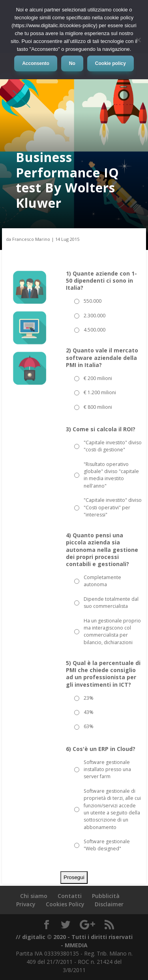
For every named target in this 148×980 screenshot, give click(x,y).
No (72, 63)
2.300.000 (95, 316)
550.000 (93, 301)
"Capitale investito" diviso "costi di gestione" (113, 446)
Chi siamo (34, 896)
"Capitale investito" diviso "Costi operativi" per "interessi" (113, 507)
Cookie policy (111, 63)
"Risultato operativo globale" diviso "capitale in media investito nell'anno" (111, 475)
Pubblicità (106, 896)
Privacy (26, 904)
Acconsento (36, 63)
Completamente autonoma (102, 581)
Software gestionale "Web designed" (107, 845)
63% (89, 726)
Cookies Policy (65, 904)
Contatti (70, 896)
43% (89, 712)
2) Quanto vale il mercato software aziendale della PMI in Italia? (102, 358)
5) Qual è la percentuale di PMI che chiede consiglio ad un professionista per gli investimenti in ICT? (103, 674)
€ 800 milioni (98, 407)
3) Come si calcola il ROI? (101, 429)
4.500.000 (95, 330)
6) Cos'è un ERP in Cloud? (101, 749)
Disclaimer (109, 904)
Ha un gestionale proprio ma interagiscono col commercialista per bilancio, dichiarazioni (112, 632)
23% (89, 698)
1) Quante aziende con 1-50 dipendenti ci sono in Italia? (101, 281)
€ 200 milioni (98, 378)
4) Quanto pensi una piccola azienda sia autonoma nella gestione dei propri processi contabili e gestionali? (102, 550)
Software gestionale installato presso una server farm (107, 769)
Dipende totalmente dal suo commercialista (111, 603)
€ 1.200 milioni (100, 392)
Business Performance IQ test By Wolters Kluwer (67, 180)
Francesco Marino (31, 239)
